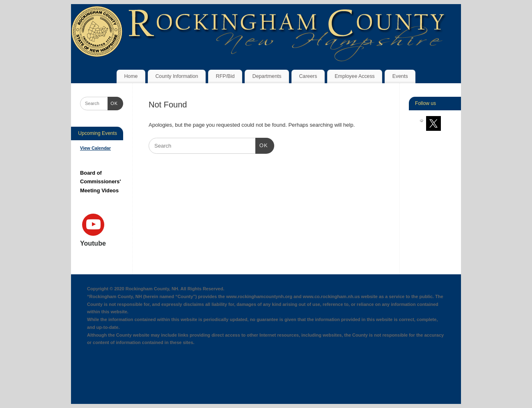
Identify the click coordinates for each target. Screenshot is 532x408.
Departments (267, 76)
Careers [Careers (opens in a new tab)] (308, 76)
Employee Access (354, 76)
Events (400, 76)
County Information (177, 76)
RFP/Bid (225, 76)
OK (262, 145)
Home (131, 76)
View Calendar (95, 148)
